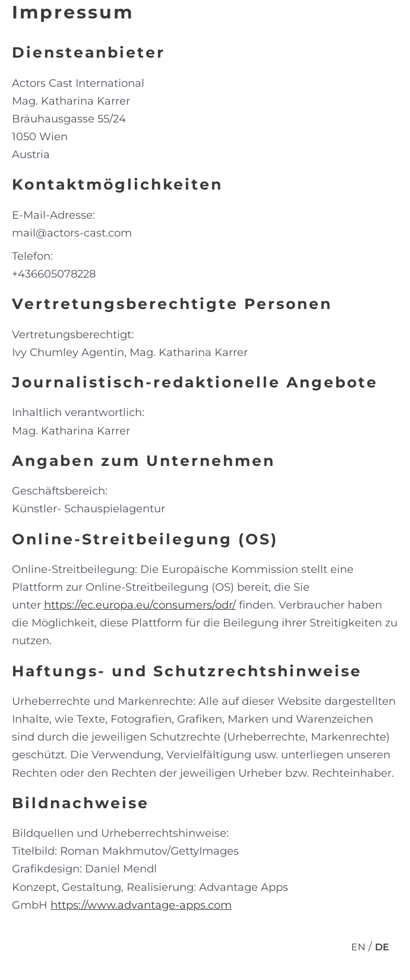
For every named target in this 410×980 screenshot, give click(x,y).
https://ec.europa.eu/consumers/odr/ (140, 605)
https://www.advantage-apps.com (141, 905)
